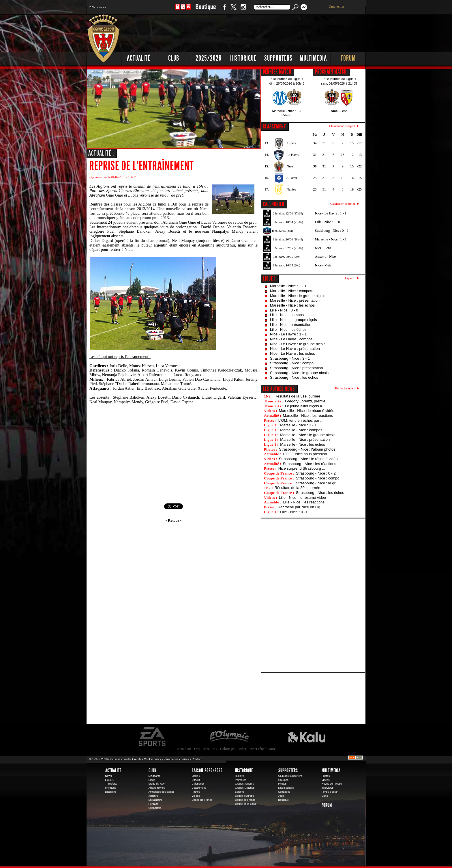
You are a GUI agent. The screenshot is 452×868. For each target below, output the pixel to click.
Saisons (240, 792)
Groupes (283, 780)
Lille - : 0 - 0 (328, 222)
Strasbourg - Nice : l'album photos (307, 449)
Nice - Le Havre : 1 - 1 (288, 334)
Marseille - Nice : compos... (293, 291)
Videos (196, 796)
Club (174, 58)
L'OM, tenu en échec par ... (301, 420)
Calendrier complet (343, 204)
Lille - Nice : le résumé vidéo (302, 498)
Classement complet (342, 126)
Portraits (153, 804)
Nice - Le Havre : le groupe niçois (298, 344)
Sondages (284, 792)
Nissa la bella (286, 788)
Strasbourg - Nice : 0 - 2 (316, 473)
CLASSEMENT (274, 126)
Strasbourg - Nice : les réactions (310, 464)
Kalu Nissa (307, 737)
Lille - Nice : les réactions (304, 502)
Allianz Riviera (157, 788)
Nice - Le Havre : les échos (292, 353)
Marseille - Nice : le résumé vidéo (307, 411)
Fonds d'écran (330, 792)
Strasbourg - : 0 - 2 (332, 231)
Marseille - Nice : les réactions (308, 416)
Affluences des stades (162, 792)
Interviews (328, 788)
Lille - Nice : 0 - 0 (284, 310)
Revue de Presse (332, 784)
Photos (196, 792)
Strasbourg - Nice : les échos (294, 377)
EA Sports (153, 737)
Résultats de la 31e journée (297, 396)
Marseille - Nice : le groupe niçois (298, 296)
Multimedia (313, 58)
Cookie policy (152, 759)
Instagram (243, 10)
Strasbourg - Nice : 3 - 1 (290, 358)
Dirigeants (155, 776)
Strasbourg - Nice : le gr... (317, 483)
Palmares (241, 780)
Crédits (137, 759)
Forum (348, 58)
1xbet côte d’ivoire (263, 749)
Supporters (278, 58)
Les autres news (279, 389)
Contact (196, 759)
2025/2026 (209, 58)
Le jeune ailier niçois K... (305, 406)
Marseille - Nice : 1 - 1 (288, 286)
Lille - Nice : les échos (288, 330)
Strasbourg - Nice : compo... (293, 363)
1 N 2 (183, 10)
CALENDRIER (274, 204)
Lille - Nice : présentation (291, 325)
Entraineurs (155, 800)
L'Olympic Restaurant (229, 737)
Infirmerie (111, 788)
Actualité (139, 58)
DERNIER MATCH (277, 72)
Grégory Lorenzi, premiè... (307, 401)
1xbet (242, 749)
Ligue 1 (269, 279)
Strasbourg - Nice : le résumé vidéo (308, 459)
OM (197, 749)
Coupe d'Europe (245, 796)
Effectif (196, 780)
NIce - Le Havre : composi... (293, 339)
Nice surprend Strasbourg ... (302, 468)
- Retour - (174, 520)
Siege (152, 780)
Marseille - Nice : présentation (295, 300)
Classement (199, 788)
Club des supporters (290, 776)
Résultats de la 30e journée (297, 488)
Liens (325, 796)
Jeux (281, 796)
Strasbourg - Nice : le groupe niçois (299, 373)
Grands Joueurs (245, 784)
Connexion (336, 7)
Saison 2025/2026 (207, 770)
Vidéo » (287, 115)
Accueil (96, 71)
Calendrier (198, 784)
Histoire (240, 776)
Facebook (224, 10)
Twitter (233, 10)
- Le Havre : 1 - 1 (331, 213)
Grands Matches (245, 788)
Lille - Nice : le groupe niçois (293, 320)
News (109, 776)
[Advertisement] (261, 32)
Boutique (206, 10)
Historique (243, 58)
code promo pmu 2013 (150, 218)
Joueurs (153, 796)
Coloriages (228, 749)
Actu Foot (184, 749)
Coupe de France (202, 800)
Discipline (111, 792)
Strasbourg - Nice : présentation (297, 368)
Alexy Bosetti (169, 231)
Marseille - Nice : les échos (292, 305)
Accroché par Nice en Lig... (301, 507)
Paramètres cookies (176, 759)
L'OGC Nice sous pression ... (307, 454)
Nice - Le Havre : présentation (295, 349)
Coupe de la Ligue (246, 804)
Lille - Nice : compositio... (291, 315)
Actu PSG (210, 749)
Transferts (111, 784)
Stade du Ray (157, 784)
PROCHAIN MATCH (331, 72)
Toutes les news (345, 388)
